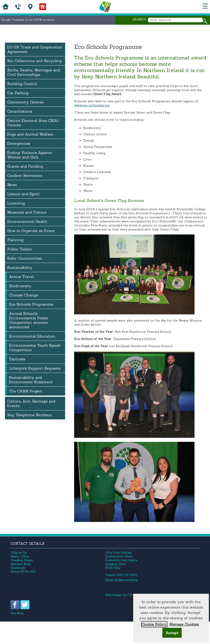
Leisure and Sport (23, 194)
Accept (172, 633)
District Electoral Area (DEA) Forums (33, 123)
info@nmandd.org (126, 580)
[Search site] (205, 21)
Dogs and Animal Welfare (30, 134)
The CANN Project (26, 391)
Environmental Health (27, 221)
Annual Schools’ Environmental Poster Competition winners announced (29, 320)
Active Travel (21, 277)
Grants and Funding (25, 166)
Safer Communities (25, 258)
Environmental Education (32, 336)
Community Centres (25, 102)
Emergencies (19, 143)
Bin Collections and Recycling (34, 61)
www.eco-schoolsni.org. (92, 105)
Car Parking (18, 93)
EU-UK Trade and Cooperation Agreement (35, 49)
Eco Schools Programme (31, 304)
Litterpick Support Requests (35, 368)
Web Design (113, 595)
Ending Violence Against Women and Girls (30, 155)
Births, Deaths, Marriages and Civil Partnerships (34, 72)
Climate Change (23, 295)
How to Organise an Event (31, 231)
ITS (130, 595)
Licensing (16, 203)
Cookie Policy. (154, 624)
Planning (15, 240)
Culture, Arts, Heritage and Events (31, 403)
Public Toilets (19, 249)
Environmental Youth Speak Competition (35, 348)
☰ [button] (205, 6)
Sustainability (20, 267)
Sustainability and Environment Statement (31, 380)
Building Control (22, 84)
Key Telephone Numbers (29, 415)
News (12, 185)
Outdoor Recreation (25, 175)
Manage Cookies (184, 624)
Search (139, 19)
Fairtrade (17, 359)
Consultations (20, 111)
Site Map (17, 613)
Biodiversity (20, 286)
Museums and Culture (27, 212)
